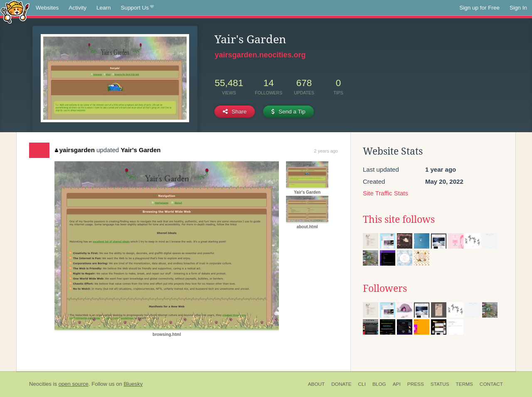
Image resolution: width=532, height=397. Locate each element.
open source (74, 384)
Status (440, 384)
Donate (341, 384)
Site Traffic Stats (385, 193)
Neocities (40, 384)
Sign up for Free (479, 8)
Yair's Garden (140, 150)
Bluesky (133, 384)
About (316, 384)
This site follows (399, 219)
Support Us (137, 8)
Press (416, 384)
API (397, 384)
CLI (362, 384)
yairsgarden (75, 150)
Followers (385, 289)
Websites (47, 8)
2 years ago (326, 151)
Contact (491, 384)
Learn (104, 8)
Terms (464, 384)
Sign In (518, 8)
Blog (379, 384)
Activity (78, 8)
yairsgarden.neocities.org (260, 55)
